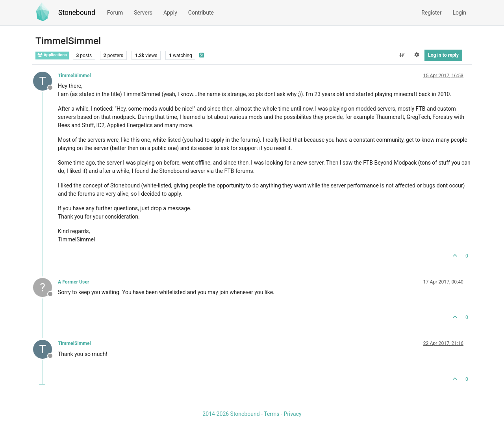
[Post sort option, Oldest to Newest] (402, 55)
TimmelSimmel (74, 76)
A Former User (74, 282)
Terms (271, 414)
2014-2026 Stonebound (231, 414)
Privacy (292, 414)
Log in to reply (443, 55)
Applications (52, 55)
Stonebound (77, 13)
